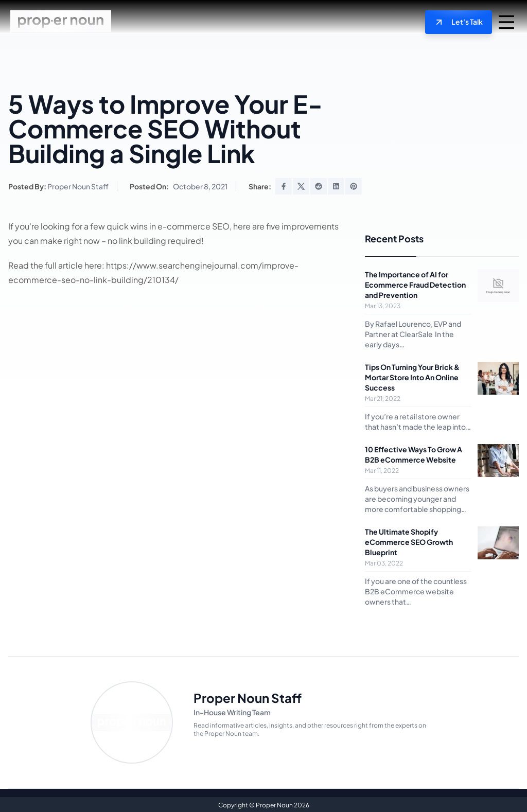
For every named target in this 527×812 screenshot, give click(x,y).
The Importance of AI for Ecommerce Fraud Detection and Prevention (415, 284)
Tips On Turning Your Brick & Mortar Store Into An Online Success (412, 376)
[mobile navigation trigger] (506, 22)
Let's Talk (461, 22)
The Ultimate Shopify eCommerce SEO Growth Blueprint (409, 541)
